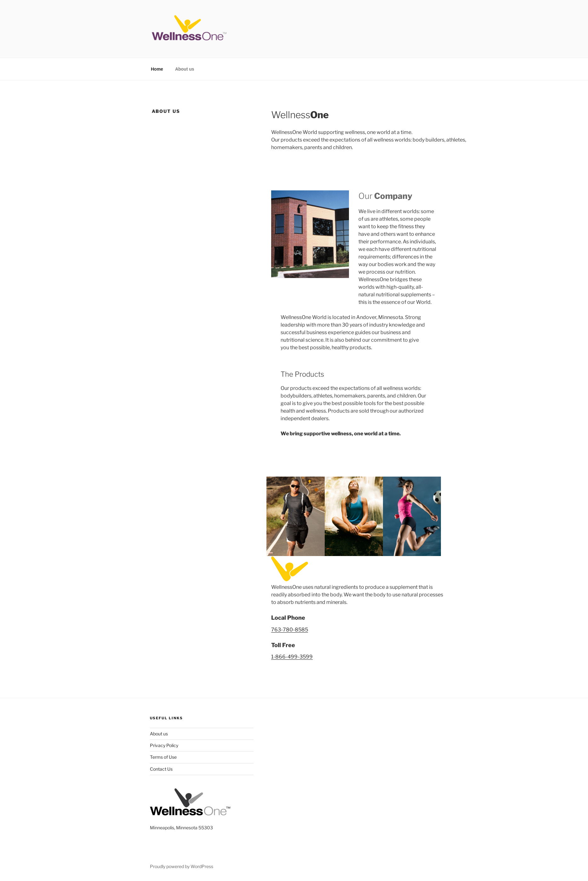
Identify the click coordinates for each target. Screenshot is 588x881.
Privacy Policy (164, 745)
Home (157, 69)
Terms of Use (163, 757)
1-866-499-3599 (292, 657)
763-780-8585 (290, 630)
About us (185, 69)
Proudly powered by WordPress (182, 866)
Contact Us (161, 769)
